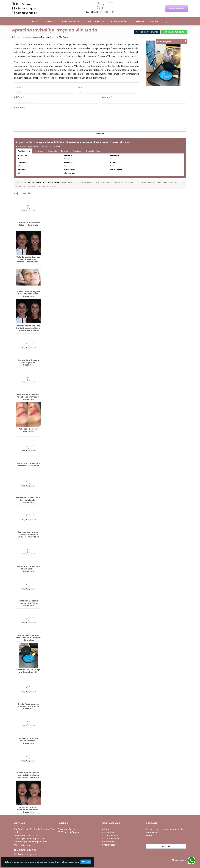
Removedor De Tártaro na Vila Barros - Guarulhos (28, 569)
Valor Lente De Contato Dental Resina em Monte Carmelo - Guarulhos (28, 328)
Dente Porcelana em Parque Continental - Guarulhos (28, 706)
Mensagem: (20, 107)
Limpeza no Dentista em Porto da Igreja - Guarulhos (28, 500)
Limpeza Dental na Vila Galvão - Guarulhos (28, 224)
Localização (119, 21)
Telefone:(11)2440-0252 (26, 835)
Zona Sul (65, 151)
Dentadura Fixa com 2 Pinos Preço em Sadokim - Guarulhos (28, 638)
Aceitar (86, 862)
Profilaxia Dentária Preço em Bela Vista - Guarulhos (28, 603)
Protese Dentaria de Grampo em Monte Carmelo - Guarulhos (28, 534)
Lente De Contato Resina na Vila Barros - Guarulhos (28, 810)
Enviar (100, 134)
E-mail (150, 836)
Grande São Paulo (93, 151)
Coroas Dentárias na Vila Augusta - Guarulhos (28, 363)
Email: (82, 87)
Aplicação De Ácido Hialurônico (28, 430)
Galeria (154, 21)
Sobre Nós (50, 21)
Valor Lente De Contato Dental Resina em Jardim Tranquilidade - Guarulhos (28, 261)
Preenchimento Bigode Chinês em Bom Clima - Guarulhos (28, 294)
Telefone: (19, 97)
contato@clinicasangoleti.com (30, 839)
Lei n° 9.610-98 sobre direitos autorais (43, 186)
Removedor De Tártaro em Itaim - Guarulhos (28, 465)
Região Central (24, 151)
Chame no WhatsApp (174, 32)
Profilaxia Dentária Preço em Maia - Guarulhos (28, 741)
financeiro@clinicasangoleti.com (30, 842)
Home (35, 21)
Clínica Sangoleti (25, 9)
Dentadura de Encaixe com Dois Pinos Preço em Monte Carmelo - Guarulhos (28, 776)
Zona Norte (39, 151)
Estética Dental (96, 21)
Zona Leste (77, 151)
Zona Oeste (52, 151)
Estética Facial (72, 21)
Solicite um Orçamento (147, 32)
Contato (138, 21)
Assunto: (107, 97)
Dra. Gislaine (22, 4)
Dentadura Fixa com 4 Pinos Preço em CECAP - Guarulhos (28, 397)
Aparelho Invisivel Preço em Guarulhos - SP (28, 671)
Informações (110, 845)
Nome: (20, 87)
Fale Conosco (177, 9)
